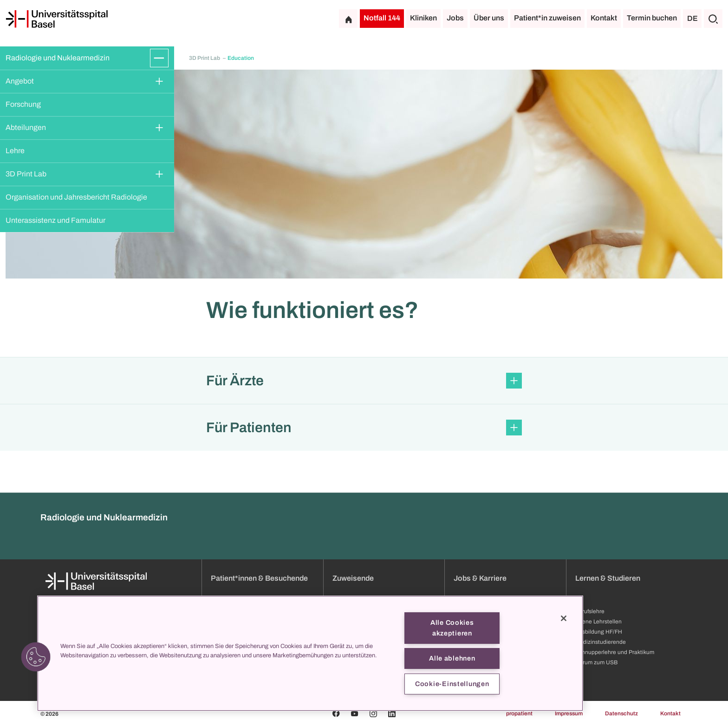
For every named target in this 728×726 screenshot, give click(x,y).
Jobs (455, 18)
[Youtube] (355, 713)
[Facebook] (336, 713)
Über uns (489, 18)
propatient (519, 713)
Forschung (23, 104)
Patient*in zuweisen (547, 18)
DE (692, 18)
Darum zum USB (596, 662)
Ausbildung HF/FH (599, 632)
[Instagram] (373, 713)
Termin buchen (652, 18)
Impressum (569, 713)
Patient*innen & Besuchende (259, 578)
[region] (310, 653)
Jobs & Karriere (480, 578)
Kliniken (423, 18)
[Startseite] (57, 19)
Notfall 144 (382, 18)
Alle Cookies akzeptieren (452, 628)
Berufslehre (590, 611)
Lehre (15, 151)
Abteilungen (26, 127)
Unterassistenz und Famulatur (55, 220)
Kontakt (604, 18)
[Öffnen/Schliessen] (159, 58)
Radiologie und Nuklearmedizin (58, 58)
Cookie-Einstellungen (452, 684)
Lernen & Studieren (608, 578)
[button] (364, 381)
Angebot (20, 81)
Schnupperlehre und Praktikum (615, 652)
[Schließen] (564, 618)
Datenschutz (621, 713)
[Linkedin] (392, 713)
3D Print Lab (26, 174)
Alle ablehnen (452, 658)
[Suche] (713, 19)
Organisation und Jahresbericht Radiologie (76, 197)
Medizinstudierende (601, 642)
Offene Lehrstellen (598, 622)
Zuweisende (353, 578)
